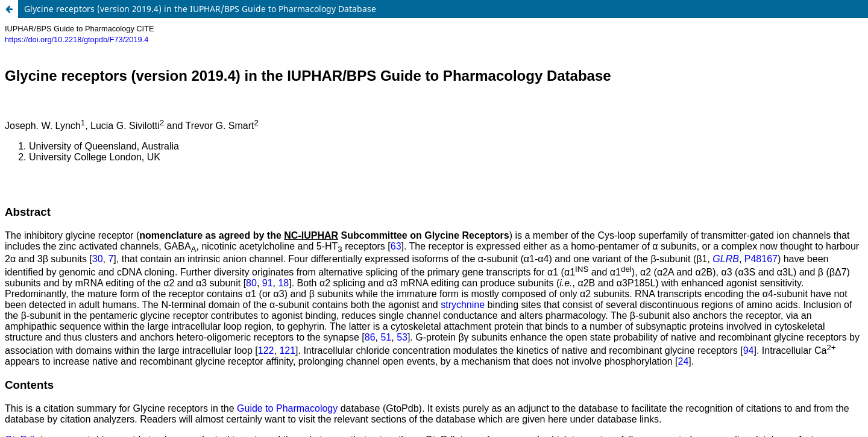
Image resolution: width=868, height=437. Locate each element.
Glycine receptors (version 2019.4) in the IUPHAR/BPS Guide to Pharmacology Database (200, 9)
